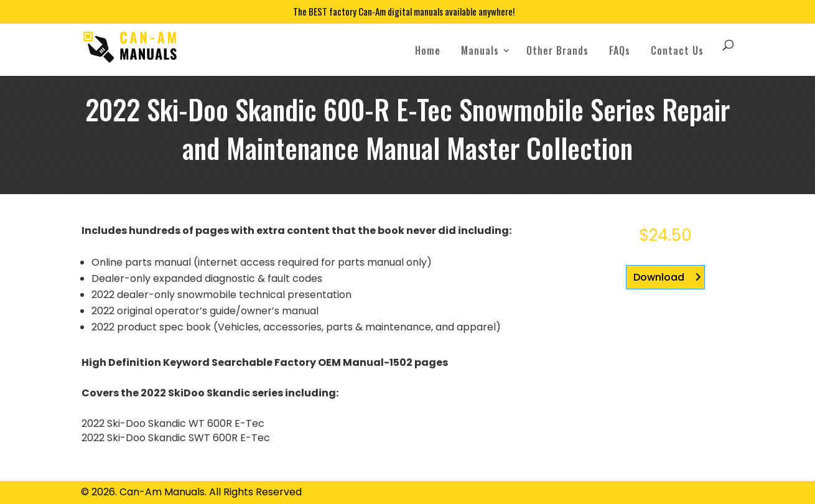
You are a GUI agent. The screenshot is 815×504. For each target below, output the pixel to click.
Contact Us (677, 50)
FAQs (620, 50)
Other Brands (557, 50)
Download (659, 277)
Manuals (480, 50)
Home (428, 50)
